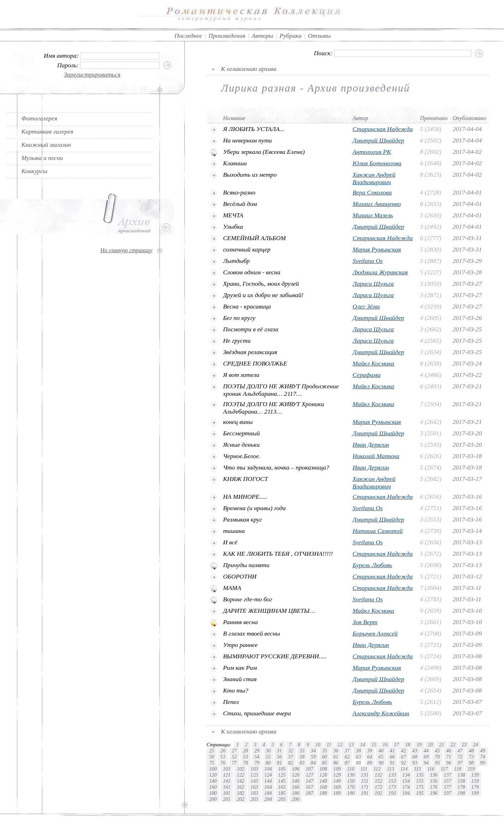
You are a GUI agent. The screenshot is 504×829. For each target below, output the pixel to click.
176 (434, 787)
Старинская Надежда (383, 129)
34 (313, 751)
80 (268, 763)
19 (419, 745)
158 (461, 781)
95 (437, 763)
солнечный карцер (247, 249)
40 (381, 751)
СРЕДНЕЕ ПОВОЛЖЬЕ (255, 363)
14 (363, 745)
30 (268, 751)
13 (351, 745)
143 (254, 781)
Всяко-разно (239, 192)
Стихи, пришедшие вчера (257, 713)
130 (351, 775)
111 (364, 769)
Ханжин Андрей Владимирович (374, 178)
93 (415, 763)
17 (396, 745)
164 (268, 787)
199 (475, 793)
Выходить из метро (250, 175)
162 (241, 787)
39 (370, 751)
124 (268, 775)
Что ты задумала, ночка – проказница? (276, 467)
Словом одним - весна (252, 272)
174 (406, 787)
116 (431, 769)
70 (437, 757)
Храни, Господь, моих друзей (261, 284)
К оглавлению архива (249, 69)
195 (420, 793)
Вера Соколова (372, 192)
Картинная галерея (47, 131)
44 (426, 751)
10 (318, 745)
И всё (230, 542)
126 (296, 775)
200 (213, 799)
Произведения (227, 36)
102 (241, 769)
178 (461, 787)
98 (471, 763)
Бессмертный (241, 433)
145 (282, 781)
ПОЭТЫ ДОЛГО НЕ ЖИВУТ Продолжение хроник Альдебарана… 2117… (281, 390)
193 (392, 793)
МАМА (232, 588)
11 (329, 745)
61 (336, 757)
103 (254, 769)
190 (351, 793)
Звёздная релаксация (250, 352)
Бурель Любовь (372, 565)
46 (449, 751)
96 (449, 763)
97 (460, 763)
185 (282, 793)
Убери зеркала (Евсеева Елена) (264, 152)
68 (415, 757)
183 (254, 793)
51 (223, 757)
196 (434, 793)
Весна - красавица (247, 306)
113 (390, 769)
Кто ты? (236, 690)
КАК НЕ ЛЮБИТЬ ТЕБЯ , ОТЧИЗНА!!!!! (278, 554)
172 (378, 787)
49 (483, 751)
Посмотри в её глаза (251, 329)
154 (406, 781)
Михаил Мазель (373, 215)
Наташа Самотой (378, 531)
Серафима (367, 375)
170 (351, 787)
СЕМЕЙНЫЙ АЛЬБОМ (254, 238)
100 (213, 769)
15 (374, 745)
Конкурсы (34, 171)
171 (365, 787)
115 (417, 769)
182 (241, 793)
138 (461, 775)
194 (406, 793)
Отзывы (319, 36)
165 (282, 787)
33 (302, 751)
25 (212, 751)
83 (302, 763)
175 (420, 787)
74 (483, 757)
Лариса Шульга (373, 284)
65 (381, 757)
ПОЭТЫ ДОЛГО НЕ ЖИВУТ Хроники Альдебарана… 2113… (274, 408)
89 (370, 763)
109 (337, 769)
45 (437, 751)
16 (385, 745)
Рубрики (291, 36)
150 (351, 781)
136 (434, 775)
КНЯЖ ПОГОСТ (245, 479)
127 (309, 775)
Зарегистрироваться (92, 74)
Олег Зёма (366, 306)
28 (245, 751)
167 (309, 787)
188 (323, 793)
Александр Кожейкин (381, 713)
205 (282, 799)
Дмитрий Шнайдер (378, 140)
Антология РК (372, 152)
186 (296, 793)
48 (471, 751)
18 (408, 745)
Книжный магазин (46, 145)
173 (392, 787)
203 (254, 799)
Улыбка (233, 227)
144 (268, 781)
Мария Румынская (377, 249)
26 (223, 751)
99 (483, 763)
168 (323, 787)
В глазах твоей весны (251, 633)
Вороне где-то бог (248, 599)
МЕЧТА (233, 215)
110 (350, 769)
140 (213, 781)
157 (448, 781)
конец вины (238, 422)
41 (392, 751)
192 (378, 793)
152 (378, 781)
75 (212, 763)
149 (337, 781)
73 (471, 757)
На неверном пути (247, 140)
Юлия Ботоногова (377, 163)
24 (476, 745)
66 (392, 757)
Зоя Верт (365, 622)
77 (234, 763)
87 (347, 763)
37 (347, 751)
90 (381, 763)
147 (309, 781)
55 (268, 757)
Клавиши (235, 163)
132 (378, 775)
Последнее (188, 36)
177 (448, 787)
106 (296, 769)
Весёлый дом (240, 204)
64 (370, 757)
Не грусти (237, 341)
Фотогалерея (39, 118)
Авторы (263, 36)
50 (212, 757)
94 (426, 763)
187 (309, 793)
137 (448, 775)
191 (365, 793)
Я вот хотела (241, 375)
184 (268, 793)
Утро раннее (240, 645)
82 (291, 763)
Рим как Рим (240, 668)
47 (460, 751)
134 (406, 775)
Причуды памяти (246, 565)
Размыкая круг (242, 519)
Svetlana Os (368, 261)
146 (296, 781)
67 (404, 757)
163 (254, 787)
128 (323, 775)
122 (241, 775)
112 (377, 769)
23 (464, 745)
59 (313, 757)
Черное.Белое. (242, 456)
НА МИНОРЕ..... (245, 497)
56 (279, 757)
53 (245, 757)
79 (257, 763)
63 (358, 757)
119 (471, 769)
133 (392, 775)
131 (365, 775)
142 (241, 781)
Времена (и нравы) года (254, 508)
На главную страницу (126, 250)
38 (358, 751)
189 (337, 793)
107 (309, 769)
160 (213, 787)
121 (227, 775)
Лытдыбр (236, 261)
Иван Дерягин (371, 445)
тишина (234, 531)
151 (365, 781)
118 (458, 769)
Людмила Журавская (380, 272)
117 (444, 769)
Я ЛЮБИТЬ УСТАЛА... (254, 129)
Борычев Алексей (375, 633)
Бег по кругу (239, 318)
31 (279, 751)
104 (268, 769)
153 (392, 781)
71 (449, 757)
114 (404, 769)
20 (430, 745)
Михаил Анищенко (377, 204)
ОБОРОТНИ (240, 576)
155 (420, 781)
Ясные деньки (241, 445)
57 (291, 757)
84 (313, 763)
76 (223, 763)
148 (323, 781)
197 (448, 793)
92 (404, 763)
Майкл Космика (373, 363)
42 (404, 751)
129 (337, 775)
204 (268, 799)
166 (296, 787)
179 (475, 787)
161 (227, 787)
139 (475, 775)
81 (279, 763)
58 (302, 757)
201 (227, 799)
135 (420, 775)
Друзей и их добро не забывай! (263, 295)
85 (324, 763)
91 (392, 763)
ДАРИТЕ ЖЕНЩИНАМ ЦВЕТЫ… (269, 611)
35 (324, 751)
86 (336, 763)
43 (415, 751)
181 (227, 793)
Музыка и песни (42, 158)
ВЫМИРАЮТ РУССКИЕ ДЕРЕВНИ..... (275, 656)
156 (434, 781)
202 (241, 799)
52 (234, 757)
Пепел (231, 702)
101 (227, 769)
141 (227, 781)
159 (475, 781)
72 (460, 757)
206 (296, 799)
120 (213, 775)
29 (257, 751)
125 (282, 775)
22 (453, 745)
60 (324, 757)
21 (442, 745)
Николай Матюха (376, 456)
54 (257, 757)
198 (461, 793)
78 (245, 763)
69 (426, 757)
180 (213, 793)
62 (347, 757)
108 (323, 769)
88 (358, 763)
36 (336, 751)
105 (282, 769)
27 (234, 751)
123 (254, 775)
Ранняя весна (240, 622)
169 (337, 787)
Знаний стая (240, 679)
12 (340, 745)
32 (291, 751)
